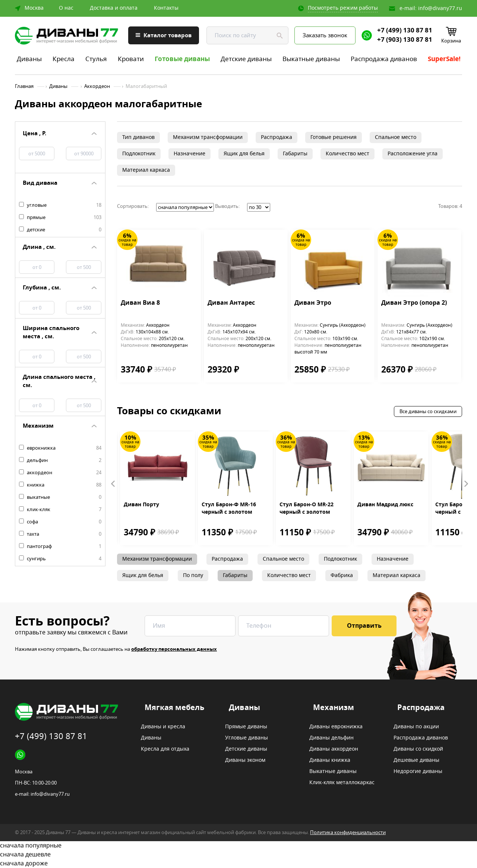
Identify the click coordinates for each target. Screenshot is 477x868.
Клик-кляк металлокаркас (342, 783)
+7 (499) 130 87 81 (405, 31)
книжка (60, 485)
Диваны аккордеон (334, 749)
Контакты (166, 8)
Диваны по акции (416, 727)
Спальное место (396, 137)
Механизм (334, 708)
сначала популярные (238, 846)
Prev (113, 484)
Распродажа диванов (384, 59)
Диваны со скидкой (418, 749)
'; (185, 207)
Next (466, 484)
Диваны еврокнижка (336, 727)
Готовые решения (334, 137)
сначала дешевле (238, 855)
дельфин (60, 460)
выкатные (60, 497)
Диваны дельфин (331, 738)
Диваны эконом (245, 760)
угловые (60, 205)
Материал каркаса (146, 170)
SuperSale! (444, 59)
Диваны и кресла (163, 727)
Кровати (131, 59)
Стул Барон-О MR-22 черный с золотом (307, 509)
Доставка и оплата (114, 8)
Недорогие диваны (418, 772)
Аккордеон (97, 86)
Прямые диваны (246, 727)
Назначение (189, 154)
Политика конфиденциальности (348, 832)
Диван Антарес (231, 303)
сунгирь (60, 559)
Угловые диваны (247, 738)
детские (60, 230)
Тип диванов (138, 137)
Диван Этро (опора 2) (414, 303)
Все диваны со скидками (428, 411)
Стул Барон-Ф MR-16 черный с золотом (229, 509)
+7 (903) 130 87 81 (405, 40)
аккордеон (60, 473)
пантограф (60, 547)
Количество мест (348, 154)
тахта (60, 534)
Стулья (96, 59)
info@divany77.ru (440, 8)
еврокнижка (60, 448)
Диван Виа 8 (140, 303)
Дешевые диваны (416, 760)
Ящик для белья (244, 154)
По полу (193, 575)
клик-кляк (60, 510)
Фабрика (342, 575)
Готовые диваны (182, 59)
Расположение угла (413, 154)
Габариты (295, 154)
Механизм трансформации (208, 137)
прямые (60, 218)
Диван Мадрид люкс (385, 505)
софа (60, 522)
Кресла (64, 59)
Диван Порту (141, 505)
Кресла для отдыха (165, 749)
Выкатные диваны (311, 59)
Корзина (451, 41)
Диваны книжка (330, 760)
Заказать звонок (325, 35)
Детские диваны (246, 59)
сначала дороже (238, 864)
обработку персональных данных (174, 649)
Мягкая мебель (174, 708)
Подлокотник (139, 154)
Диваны (29, 59)
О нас (66, 8)
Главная (24, 86)
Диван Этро (313, 303)
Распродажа (277, 137)
